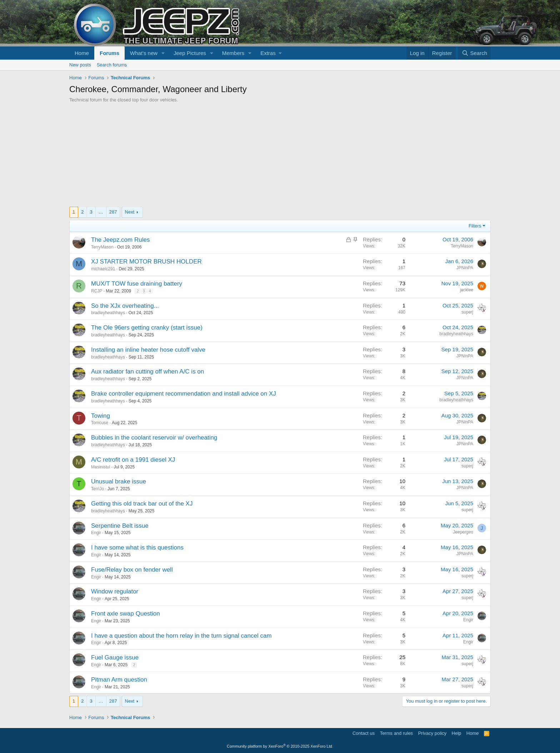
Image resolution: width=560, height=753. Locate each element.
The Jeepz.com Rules (120, 240)
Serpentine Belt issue (120, 526)
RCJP (97, 291)
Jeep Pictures (190, 53)
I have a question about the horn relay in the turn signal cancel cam (181, 636)
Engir (96, 533)
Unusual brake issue (119, 481)
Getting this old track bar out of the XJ (142, 504)
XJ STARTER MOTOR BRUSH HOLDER (146, 262)
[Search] (474, 53)
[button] (163, 53)
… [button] (101, 212)
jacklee (467, 290)
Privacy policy (432, 733)
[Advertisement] (280, 157)
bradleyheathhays (108, 313)
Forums (109, 53)
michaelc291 (103, 269)
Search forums (112, 65)
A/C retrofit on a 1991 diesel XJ (133, 460)
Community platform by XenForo (280, 746)
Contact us (364, 733)
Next (130, 212)
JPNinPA (465, 268)
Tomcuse (100, 423)
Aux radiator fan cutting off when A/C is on (147, 372)
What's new (144, 53)
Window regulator (115, 591)
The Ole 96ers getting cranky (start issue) (147, 328)
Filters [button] (475, 226)
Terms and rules (396, 733)
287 (113, 212)
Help (457, 733)
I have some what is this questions (137, 548)
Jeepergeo (463, 532)
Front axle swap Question (126, 614)
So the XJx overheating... (125, 306)
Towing (101, 416)
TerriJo (97, 489)
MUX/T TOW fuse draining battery (137, 284)
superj (467, 312)
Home (82, 53)
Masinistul (101, 467)
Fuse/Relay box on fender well (132, 570)
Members (233, 53)
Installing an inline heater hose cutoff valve (148, 350)
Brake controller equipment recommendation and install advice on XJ (184, 394)
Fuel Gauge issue (115, 657)
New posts (80, 65)
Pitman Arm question (119, 680)
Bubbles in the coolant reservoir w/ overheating (154, 438)
